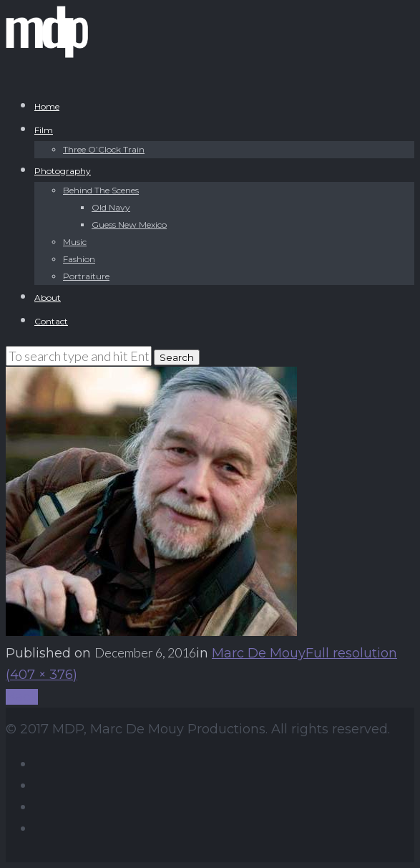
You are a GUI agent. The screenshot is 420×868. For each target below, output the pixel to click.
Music (75, 242)
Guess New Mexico (129, 225)
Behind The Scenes (101, 190)
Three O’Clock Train (104, 149)
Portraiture (86, 276)
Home (47, 106)
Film (44, 130)
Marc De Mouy (259, 653)
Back (22, 697)
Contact (51, 321)
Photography (63, 171)
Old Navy (111, 207)
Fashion (79, 259)
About (48, 298)
